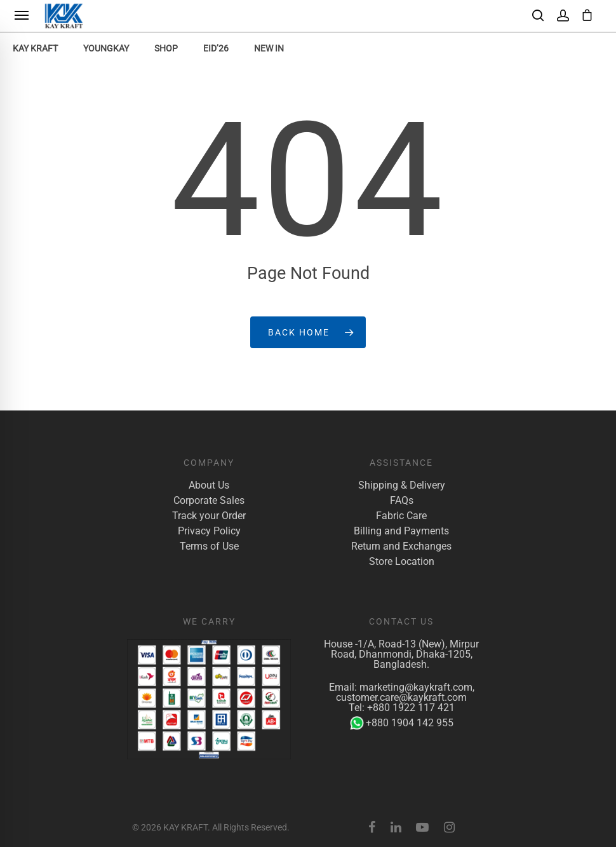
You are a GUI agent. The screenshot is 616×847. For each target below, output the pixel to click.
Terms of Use (209, 546)
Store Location (402, 562)
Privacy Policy (209, 531)
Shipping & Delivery (402, 485)
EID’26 (216, 48)
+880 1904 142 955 (402, 723)
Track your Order (209, 516)
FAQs (402, 501)
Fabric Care (401, 516)
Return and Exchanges (401, 546)
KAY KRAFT (35, 48)
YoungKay (106, 48)
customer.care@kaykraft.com (401, 697)
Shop (166, 48)
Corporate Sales (209, 501)
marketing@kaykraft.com (416, 687)
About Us (209, 485)
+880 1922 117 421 (411, 708)
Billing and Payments (401, 531)
